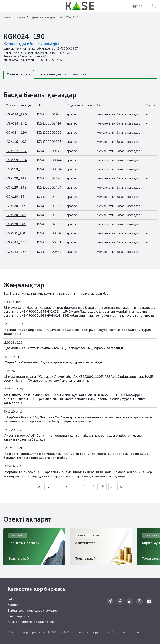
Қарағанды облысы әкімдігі (31, 44)
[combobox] (137, 6)
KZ (137, 6)
